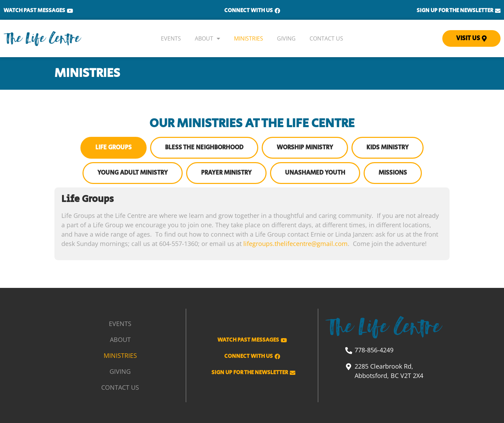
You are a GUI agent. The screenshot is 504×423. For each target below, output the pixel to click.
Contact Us (326, 38)
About (207, 38)
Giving (286, 38)
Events (171, 38)
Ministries (249, 38)
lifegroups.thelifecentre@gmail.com (296, 244)
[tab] (114, 148)
